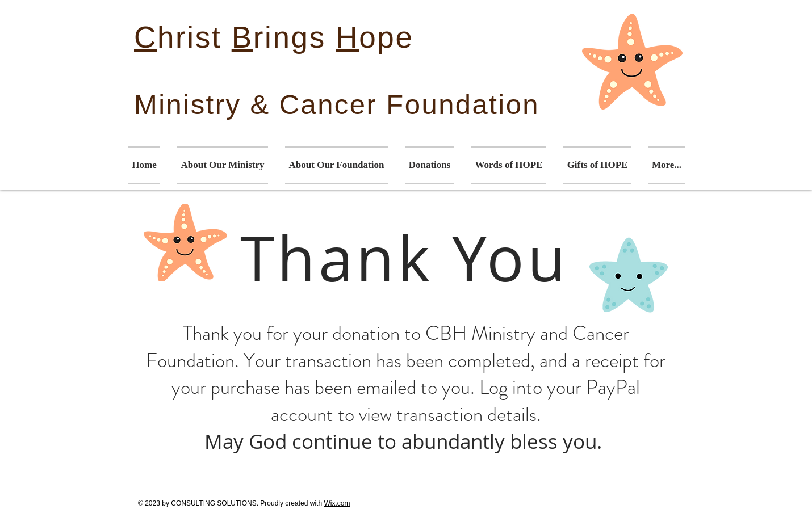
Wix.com (337, 503)
